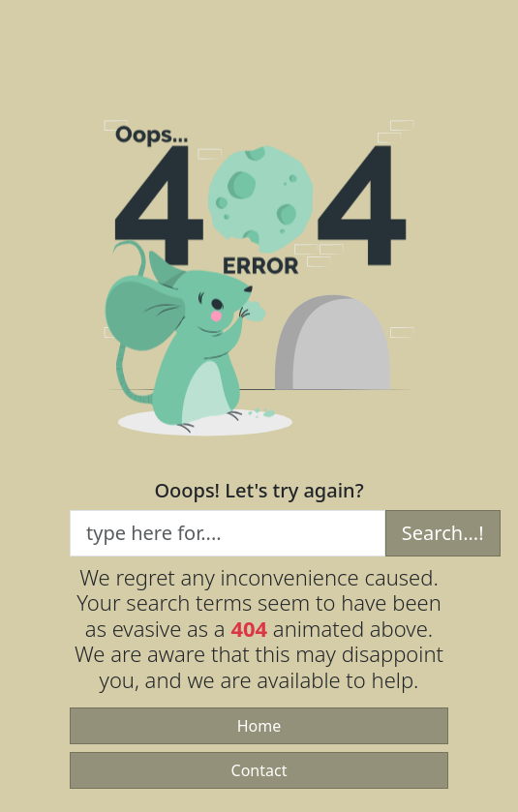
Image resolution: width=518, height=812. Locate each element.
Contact (259, 770)
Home (259, 726)
